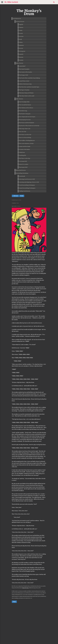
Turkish (21, 60)
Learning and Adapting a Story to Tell (29, 182)
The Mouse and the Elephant (27, 123)
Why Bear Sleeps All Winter (26, 93)
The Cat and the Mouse (25, 105)
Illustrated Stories (21, 170)
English (21, 24)
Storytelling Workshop (22, 173)
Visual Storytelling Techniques (27, 188)
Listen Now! (22, 66)
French (21, 33)
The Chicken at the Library (26, 108)
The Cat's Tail (23, 132)
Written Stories (20, 22)
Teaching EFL (23, 155)
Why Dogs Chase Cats (25, 129)
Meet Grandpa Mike (24, 102)
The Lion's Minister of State (26, 143)
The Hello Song (23, 111)
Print (22, 196)
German (21, 36)
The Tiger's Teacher (24, 90)
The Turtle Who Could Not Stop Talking (29, 78)
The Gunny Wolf (23, 167)
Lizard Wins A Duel (24, 81)
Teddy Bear (22, 152)
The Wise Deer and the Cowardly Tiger (29, 87)
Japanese (21, 45)
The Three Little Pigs (25, 158)
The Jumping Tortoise (25, 120)
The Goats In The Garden (25, 72)
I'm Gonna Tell (23, 161)
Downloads (22, 176)
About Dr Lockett (24, 164)
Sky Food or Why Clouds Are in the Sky (29, 126)
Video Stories (19, 99)
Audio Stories (20, 63)
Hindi (20, 39)
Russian (21, 57)
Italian (21, 42)
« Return (15, 196)
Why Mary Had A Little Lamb (27, 96)
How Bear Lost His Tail (25, 135)
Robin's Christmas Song (25, 84)
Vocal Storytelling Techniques (27, 185)
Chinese (21, 27)
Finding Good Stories (25, 191)
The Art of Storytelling (25, 138)
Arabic (21, 30)
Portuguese (22, 51)
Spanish (21, 54)
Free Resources (17, 19)
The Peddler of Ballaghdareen (27, 141)
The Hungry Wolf (23, 75)
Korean (21, 48)
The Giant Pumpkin (24, 69)
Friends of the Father (24, 149)
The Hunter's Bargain (25, 114)
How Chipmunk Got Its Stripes (27, 117)
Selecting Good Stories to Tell (27, 179)
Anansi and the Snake (25, 146)
